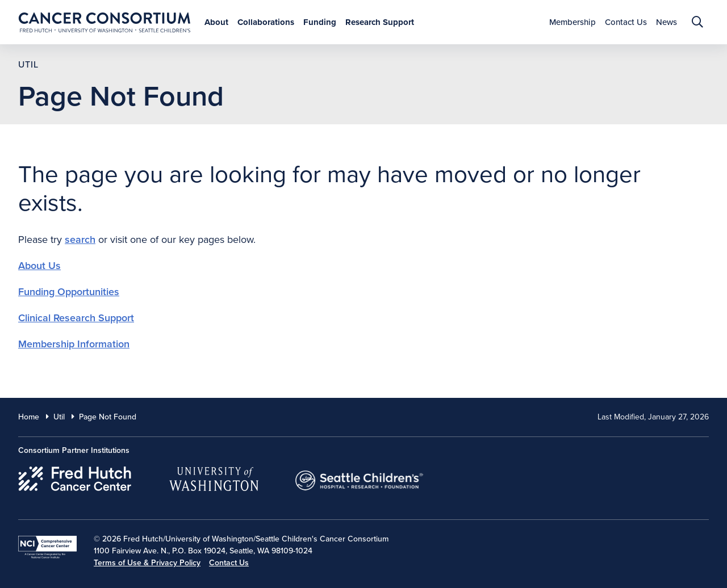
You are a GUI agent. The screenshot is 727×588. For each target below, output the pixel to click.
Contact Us (229, 563)
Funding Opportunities (69, 292)
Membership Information (74, 344)
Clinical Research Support (76, 318)
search (80, 240)
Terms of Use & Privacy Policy (147, 563)
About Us (39, 266)
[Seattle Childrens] (360, 477)
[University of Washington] (214, 477)
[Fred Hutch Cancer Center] (75, 477)
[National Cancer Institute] (47, 547)
